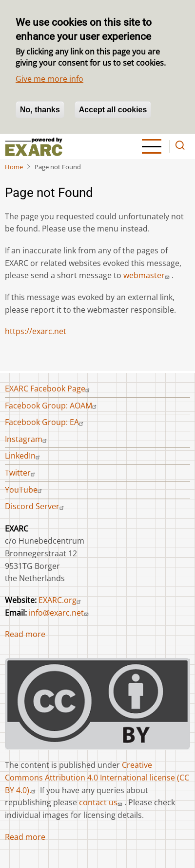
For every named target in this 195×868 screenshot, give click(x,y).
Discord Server (36, 506)
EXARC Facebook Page (49, 389)
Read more (25, 634)
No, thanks (40, 110)
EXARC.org (61, 600)
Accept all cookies (113, 110)
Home (14, 167)
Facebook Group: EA (45, 422)
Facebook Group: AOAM (52, 406)
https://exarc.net (36, 331)
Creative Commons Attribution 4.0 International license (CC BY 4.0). (97, 777)
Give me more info (49, 79)
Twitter (21, 473)
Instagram (27, 439)
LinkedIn (24, 456)
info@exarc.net (60, 613)
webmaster (147, 275)
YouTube (25, 490)
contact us (102, 802)
